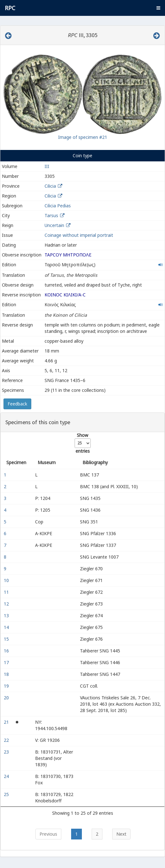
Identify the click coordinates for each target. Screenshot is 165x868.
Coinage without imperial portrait (79, 235)
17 (7, 662)
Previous (48, 834)
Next (121, 834)
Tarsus (51, 215)
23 (7, 752)
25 (7, 794)
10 (7, 580)
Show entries (83, 443)
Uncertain (54, 225)
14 (7, 627)
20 (7, 698)
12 (7, 604)
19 (7, 686)
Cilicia (50, 186)
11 (7, 592)
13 (7, 615)
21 (7, 722)
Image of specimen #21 (83, 137)
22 (7, 740)
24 (7, 776)
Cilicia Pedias (58, 206)
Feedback (17, 404)
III (47, 166)
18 (7, 674)
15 (7, 639)
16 (7, 651)
